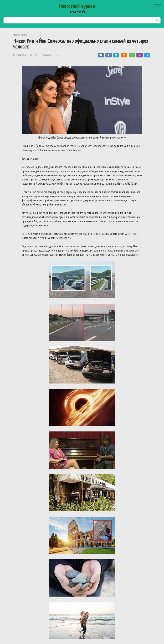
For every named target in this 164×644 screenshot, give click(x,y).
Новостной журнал (77, 6)
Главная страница (21, 35)
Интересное (55, 55)
